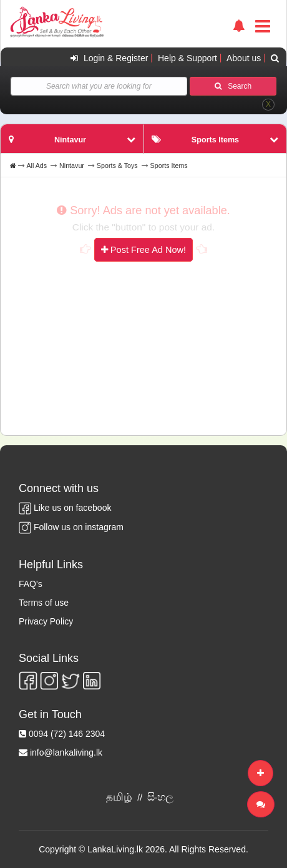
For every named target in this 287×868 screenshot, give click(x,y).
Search (233, 86)
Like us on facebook (65, 508)
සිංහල (160, 797)
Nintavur (72, 165)
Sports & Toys (117, 165)
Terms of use (44, 603)
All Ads (36, 165)
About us (244, 58)
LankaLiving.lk (116, 849)
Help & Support (187, 58)
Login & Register (108, 58)
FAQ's (31, 584)
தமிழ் (119, 797)
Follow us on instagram (71, 527)
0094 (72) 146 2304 (67, 734)
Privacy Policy (46, 621)
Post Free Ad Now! (143, 250)
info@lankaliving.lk (66, 752)
